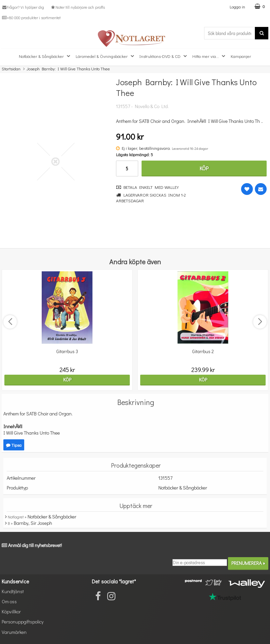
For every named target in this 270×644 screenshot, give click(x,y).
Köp (204, 168)
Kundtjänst (13, 591)
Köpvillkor (11, 612)
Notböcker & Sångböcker (45, 56)
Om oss (9, 601)
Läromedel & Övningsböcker (106, 56)
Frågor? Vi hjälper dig (23, 7)
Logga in (237, 7)
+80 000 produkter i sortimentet (31, 18)
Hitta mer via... (209, 56)
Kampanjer (241, 56)
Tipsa (14, 445)
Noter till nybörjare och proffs (77, 7)
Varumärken (14, 632)
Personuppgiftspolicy (23, 622)
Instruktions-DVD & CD (164, 56)
